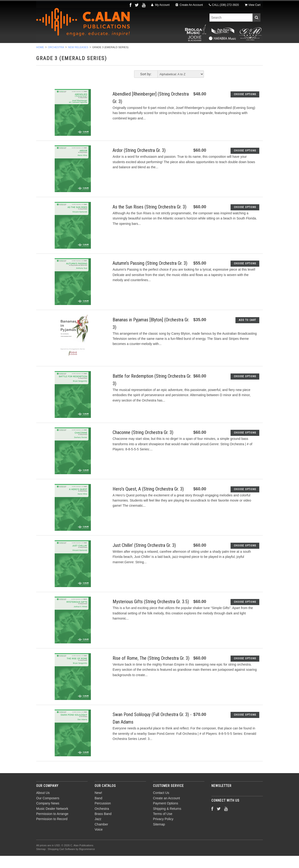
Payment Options (166, 816)
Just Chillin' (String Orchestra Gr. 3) (144, 557)
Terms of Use (163, 826)
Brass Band (151, 49)
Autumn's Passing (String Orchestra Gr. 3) (150, 276)
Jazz (175, 49)
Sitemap (159, 836)
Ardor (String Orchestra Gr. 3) (139, 163)
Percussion (93, 49)
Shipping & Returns (167, 821)
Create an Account (166, 810)
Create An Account (189, 5)
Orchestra (122, 49)
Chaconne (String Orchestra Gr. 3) (143, 445)
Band (69, 49)
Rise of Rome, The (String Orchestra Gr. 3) (151, 670)
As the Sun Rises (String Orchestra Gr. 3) (149, 219)
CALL (224, 5)
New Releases (78, 59)
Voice (218, 49)
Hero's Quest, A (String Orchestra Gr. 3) (148, 501)
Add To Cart (247, 332)
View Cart (253, 5)
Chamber (196, 49)
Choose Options (245, 106)
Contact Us (161, 805)
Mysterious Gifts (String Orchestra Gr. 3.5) (151, 614)
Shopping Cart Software (61, 861)
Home (40, 59)
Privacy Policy (163, 831)
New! (51, 49)
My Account (160, 5)
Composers (242, 49)
